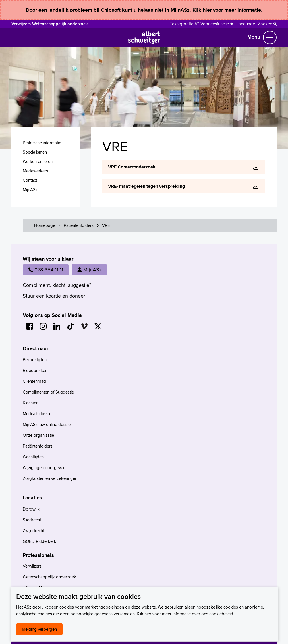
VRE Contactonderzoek (132, 167)
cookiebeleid (221, 614)
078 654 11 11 (46, 270)
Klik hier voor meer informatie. (227, 10)
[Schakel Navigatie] (270, 37)
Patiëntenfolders (79, 225)
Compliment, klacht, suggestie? (57, 285)
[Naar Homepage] (144, 42)
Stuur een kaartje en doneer (54, 296)
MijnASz (89, 270)
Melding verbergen (39, 629)
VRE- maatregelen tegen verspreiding (146, 186)
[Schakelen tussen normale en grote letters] (185, 23)
